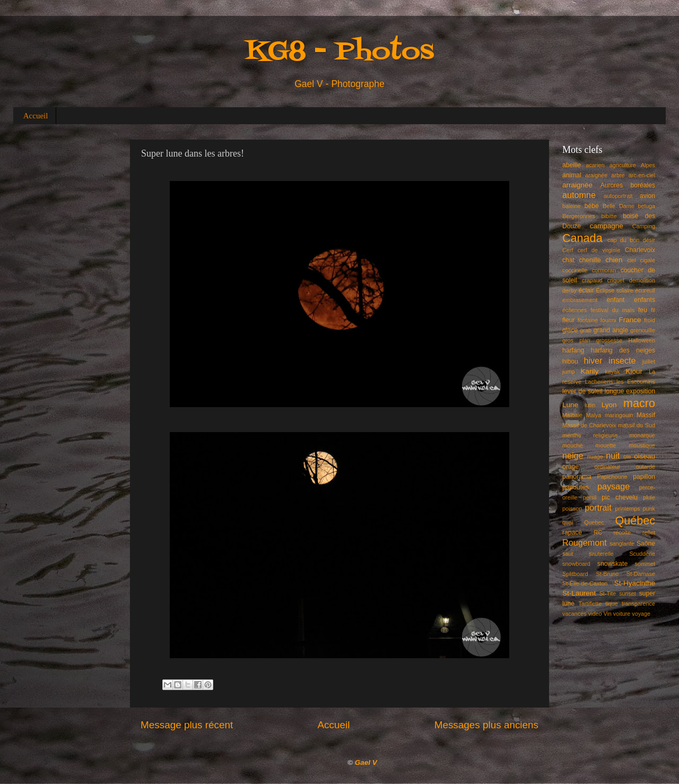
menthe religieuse (590, 435)
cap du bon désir (631, 240)
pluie (649, 497)
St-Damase (641, 574)
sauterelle (601, 554)
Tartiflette (590, 604)
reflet (649, 532)
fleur (569, 320)
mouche (572, 445)
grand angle (611, 330)
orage (571, 467)
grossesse (609, 340)
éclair (586, 290)
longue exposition (630, 391)
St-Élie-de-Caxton (585, 583)
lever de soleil (582, 391)
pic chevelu (620, 497)
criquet (616, 280)
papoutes (576, 487)
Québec (635, 520)
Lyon (609, 405)
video (595, 614)
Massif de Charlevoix (589, 425)
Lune (570, 405)
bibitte (609, 216)
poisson (572, 509)
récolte (622, 532)
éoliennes (574, 310)
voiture (622, 614)
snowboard (576, 564)
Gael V (366, 763)
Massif (646, 415)
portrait (598, 507)
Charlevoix (640, 250)
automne (579, 195)
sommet (645, 564)
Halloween (642, 340)
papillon (644, 477)
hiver (593, 360)
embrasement (580, 300)
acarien (595, 165)
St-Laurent (579, 593)
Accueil (36, 116)
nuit (613, 455)
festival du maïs (612, 310)
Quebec (594, 522)
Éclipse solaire (615, 290)
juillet (648, 361)
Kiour (634, 371)
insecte (622, 360)
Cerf (568, 250)
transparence (638, 604)
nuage (595, 456)
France (630, 320)
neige (573, 455)
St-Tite (608, 593)
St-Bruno (608, 574)
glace (570, 330)
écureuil (645, 290)
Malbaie (572, 415)
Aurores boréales (628, 185)
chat (568, 260)
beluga (647, 206)
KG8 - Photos (339, 52)
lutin (590, 405)
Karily (590, 371)
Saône (646, 544)
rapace (572, 532)
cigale (648, 260)
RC (598, 532)
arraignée (577, 185)
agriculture (623, 165)
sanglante (622, 544)
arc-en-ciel (642, 175)
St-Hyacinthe (635, 583)
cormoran (604, 270)
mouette (606, 445)
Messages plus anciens (486, 725)
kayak (612, 372)
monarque (642, 435)
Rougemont (585, 542)
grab (586, 330)
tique (611, 604)
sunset (628, 593)
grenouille (643, 330)
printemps (627, 509)
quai (568, 522)
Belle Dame (619, 206)
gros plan (576, 340)
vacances (574, 614)
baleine (572, 206)
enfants (645, 300)
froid (650, 320)
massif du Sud (637, 425)
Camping (644, 226)
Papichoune (612, 477)
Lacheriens (599, 382)
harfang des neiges (623, 350)
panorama (577, 477)
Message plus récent (187, 725)
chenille (590, 260)
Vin (607, 614)
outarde (645, 467)
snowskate (612, 564)
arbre (618, 175)
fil (653, 310)
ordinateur (608, 467)
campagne (607, 226)
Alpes (648, 165)
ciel (631, 260)
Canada (582, 238)
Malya (593, 415)
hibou (570, 361)
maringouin (619, 415)
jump (568, 372)
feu (643, 310)
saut (568, 554)
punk (649, 509)
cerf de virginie (599, 250)
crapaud (592, 280)
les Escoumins (636, 382)
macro (639, 403)
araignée (596, 175)
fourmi (608, 320)
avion (647, 196)
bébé (592, 206)
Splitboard (575, 574)
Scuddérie (642, 554)
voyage (641, 614)
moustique (642, 445)
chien (614, 260)
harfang (573, 350)
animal (572, 175)
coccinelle (575, 270)
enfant (616, 300)
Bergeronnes (579, 216)
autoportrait (618, 196)
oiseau (645, 456)
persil (590, 497)
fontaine (588, 320)
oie (627, 456)
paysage (613, 486)
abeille (572, 165)
